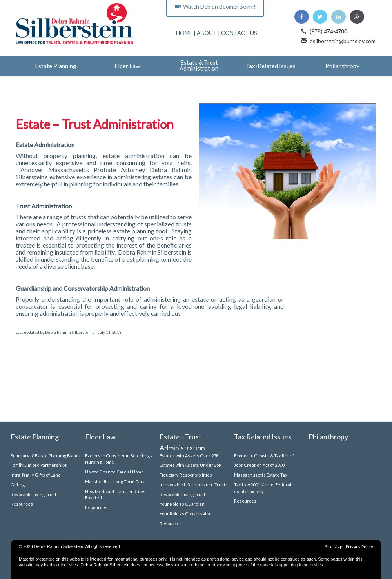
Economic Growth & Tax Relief (264, 456)
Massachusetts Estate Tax (261, 475)
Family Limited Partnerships (39, 465)
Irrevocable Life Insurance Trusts (194, 485)
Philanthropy (342, 66)
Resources (22, 504)
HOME (184, 33)
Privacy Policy (359, 547)
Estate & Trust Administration (199, 66)
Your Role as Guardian (182, 504)
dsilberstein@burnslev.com (343, 41)
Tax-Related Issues (271, 66)
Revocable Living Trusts (35, 494)
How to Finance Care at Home (114, 472)
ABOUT (207, 33)
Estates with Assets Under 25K (191, 465)
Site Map (334, 547)
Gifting (18, 485)
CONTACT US (239, 33)
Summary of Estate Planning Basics (46, 456)
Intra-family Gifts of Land (36, 475)
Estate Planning (56, 66)
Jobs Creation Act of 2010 (259, 465)
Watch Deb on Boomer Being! (215, 6)
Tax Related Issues (263, 437)
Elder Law (127, 66)
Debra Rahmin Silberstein (68, 332)
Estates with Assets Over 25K (189, 456)
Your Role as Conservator (185, 514)
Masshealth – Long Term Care (115, 482)
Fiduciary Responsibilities (186, 475)
